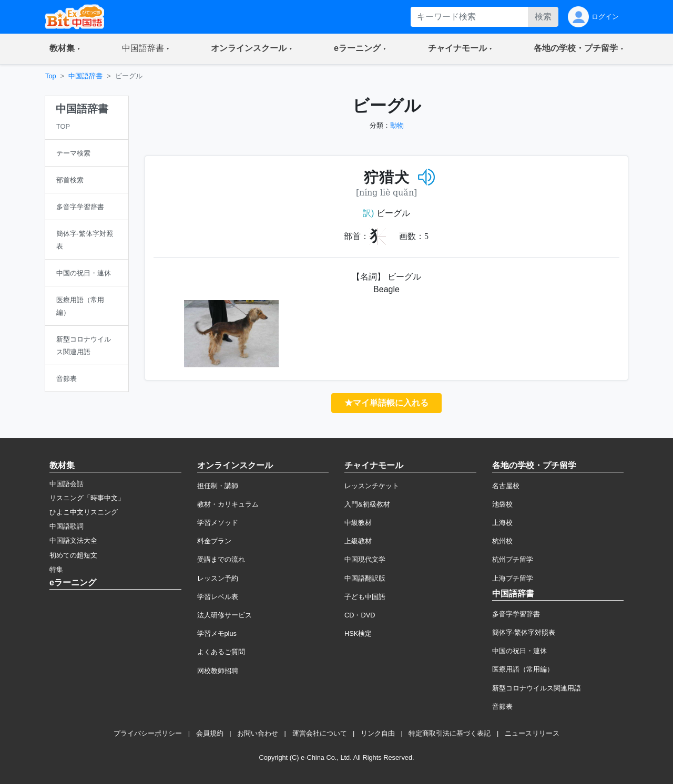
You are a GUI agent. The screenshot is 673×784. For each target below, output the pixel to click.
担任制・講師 (218, 486)
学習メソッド (218, 523)
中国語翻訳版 (365, 578)
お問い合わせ (258, 733)
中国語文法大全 (73, 540)
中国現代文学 (365, 559)
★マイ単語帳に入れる (386, 403)
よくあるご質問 (221, 652)
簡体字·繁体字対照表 (524, 632)
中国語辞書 (85, 76)
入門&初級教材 (367, 504)
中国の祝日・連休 (519, 651)
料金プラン (214, 541)
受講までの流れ (221, 559)
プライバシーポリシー (148, 733)
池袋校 (502, 504)
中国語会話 (67, 484)
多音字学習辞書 (516, 614)
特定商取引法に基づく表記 (450, 733)
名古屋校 (506, 486)
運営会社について (320, 733)
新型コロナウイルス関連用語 (537, 688)
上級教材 (358, 541)
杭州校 (502, 541)
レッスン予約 (218, 578)
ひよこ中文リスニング (84, 512)
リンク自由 (378, 733)
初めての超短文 (73, 555)
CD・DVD (360, 615)
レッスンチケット (372, 486)
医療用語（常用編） (523, 669)
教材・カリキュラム (228, 504)
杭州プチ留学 (513, 559)
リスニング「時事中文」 (87, 498)
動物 (397, 125)
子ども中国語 (365, 597)
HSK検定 (358, 633)
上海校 (502, 523)
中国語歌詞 (67, 526)
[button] (65, 49)
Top (51, 76)
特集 (56, 569)
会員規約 (210, 733)
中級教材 (358, 523)
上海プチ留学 (513, 578)
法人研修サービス (225, 615)
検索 (543, 17)
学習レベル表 (218, 597)
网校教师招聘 (218, 671)
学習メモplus (217, 633)
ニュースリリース (532, 733)
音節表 (502, 706)
